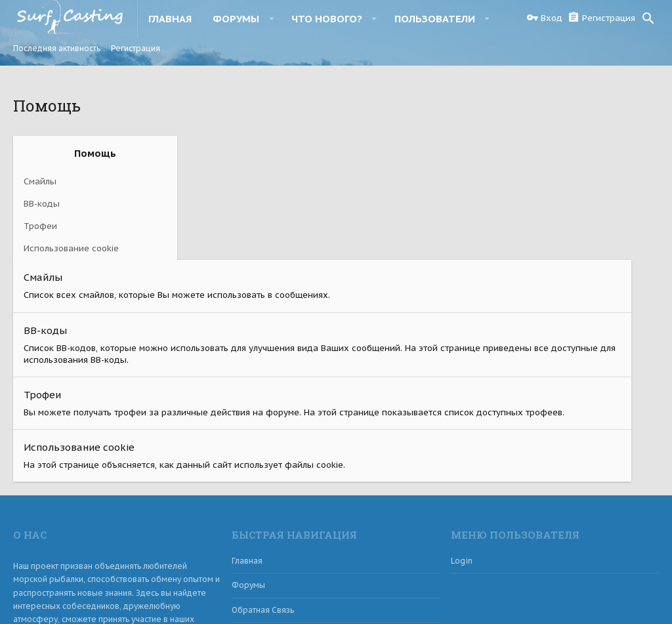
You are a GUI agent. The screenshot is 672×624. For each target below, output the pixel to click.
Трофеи (40, 226)
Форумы (248, 473)
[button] (271, 18)
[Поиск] (648, 18)
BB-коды (42, 204)
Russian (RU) (45, 596)
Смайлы (40, 181)
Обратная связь (263, 497)
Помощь (568, 596)
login (462, 448)
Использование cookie (71, 248)
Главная (247, 448)
